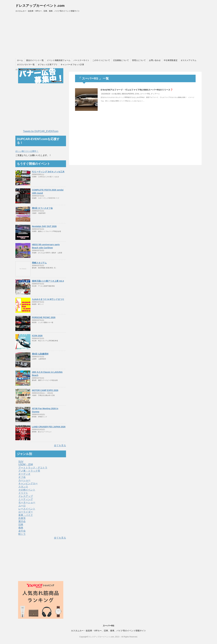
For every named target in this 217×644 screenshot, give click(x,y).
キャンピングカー (28, 483)
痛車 (21, 528)
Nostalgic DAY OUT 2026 (44, 226)
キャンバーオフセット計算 (72, 65)
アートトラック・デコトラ (33, 468)
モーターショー (27, 502)
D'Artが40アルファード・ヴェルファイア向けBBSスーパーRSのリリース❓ (137, 90)
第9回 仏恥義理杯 (40, 354)
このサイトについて (101, 60)
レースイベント (27, 509)
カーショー (24, 480)
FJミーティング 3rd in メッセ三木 (48, 172)
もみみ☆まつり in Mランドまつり (48, 299)
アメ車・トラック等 (29, 471)
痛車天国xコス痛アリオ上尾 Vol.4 (48, 281)
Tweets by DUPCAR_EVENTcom (41, 131)
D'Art (137, 94)
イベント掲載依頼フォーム (59, 60)
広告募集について (121, 60)
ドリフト (23, 493)
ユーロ (22, 506)
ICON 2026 (37, 336)
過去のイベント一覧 (35, 60)
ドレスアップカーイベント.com (40, 6)
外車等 (22, 518)
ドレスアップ (26, 496)
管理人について (139, 60)
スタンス (23, 487)
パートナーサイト (81, 60)
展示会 (22, 521)
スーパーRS (145, 94)
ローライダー (26, 512)
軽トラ (22, 534)
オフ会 (22, 477)
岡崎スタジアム (39, 263)
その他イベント (27, 490)
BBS (119, 94)
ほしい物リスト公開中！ (27, 151)
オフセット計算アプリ (48, 65)
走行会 (22, 531)
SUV (21, 462)
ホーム (20, 60)
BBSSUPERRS (128, 94)
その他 (114, 94)
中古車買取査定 (171, 60)
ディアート (155, 94)
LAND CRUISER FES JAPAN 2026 (49, 427)
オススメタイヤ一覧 (26, 65)
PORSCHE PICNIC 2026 (44, 317)
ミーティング (26, 499)
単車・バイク (26, 515)
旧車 (21, 525)
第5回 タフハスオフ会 (42, 208)
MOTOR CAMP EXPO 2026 (45, 390)
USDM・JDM (26, 464)
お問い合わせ (155, 60)
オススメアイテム (189, 60)
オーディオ (24, 474)
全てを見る (60, 445)
